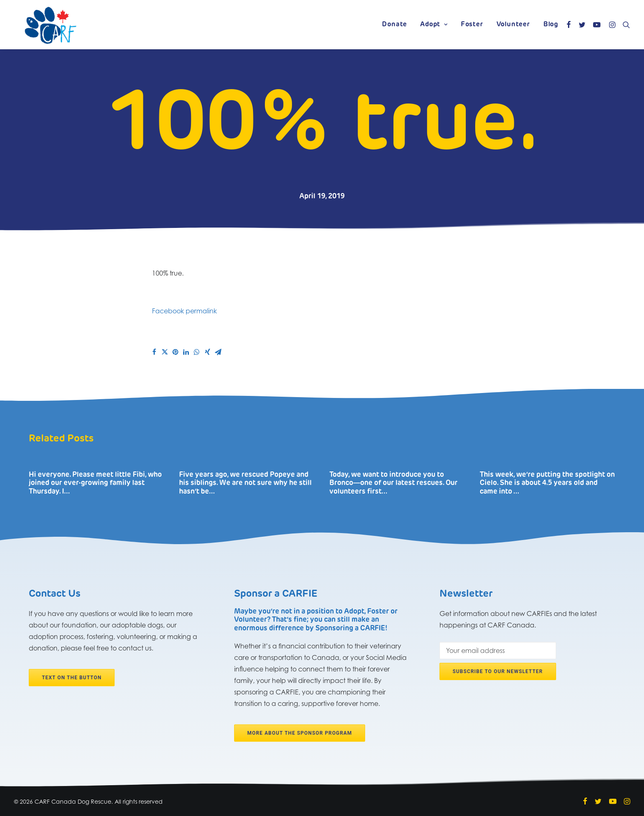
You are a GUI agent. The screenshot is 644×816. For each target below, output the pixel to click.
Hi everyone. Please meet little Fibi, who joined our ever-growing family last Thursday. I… (95, 483)
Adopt (434, 25)
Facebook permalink (184, 311)
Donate (394, 25)
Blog (551, 25)
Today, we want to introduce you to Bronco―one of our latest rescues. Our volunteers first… (393, 483)
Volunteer (513, 25)
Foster (472, 25)
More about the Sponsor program (300, 733)
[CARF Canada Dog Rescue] (51, 25)
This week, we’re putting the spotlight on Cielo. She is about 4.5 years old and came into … (547, 483)
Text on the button (72, 678)
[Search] (624, 25)
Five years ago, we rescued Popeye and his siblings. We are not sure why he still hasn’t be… (245, 483)
